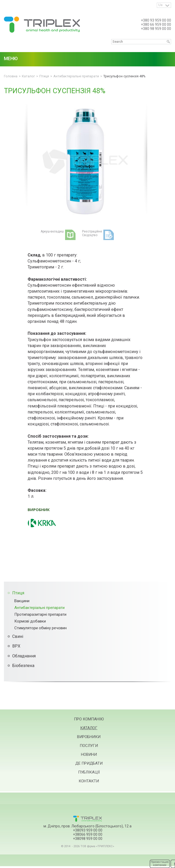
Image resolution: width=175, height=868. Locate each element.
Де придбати (89, 763)
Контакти (89, 781)
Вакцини (22, 601)
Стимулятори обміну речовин (40, 628)
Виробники (89, 737)
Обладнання (24, 656)
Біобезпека (23, 666)
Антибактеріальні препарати (39, 608)
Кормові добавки (30, 621)
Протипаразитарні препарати (40, 614)
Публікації (89, 772)
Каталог (89, 728)
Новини (89, 754)
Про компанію (89, 719)
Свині (18, 636)
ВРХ (16, 646)
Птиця (18, 593)
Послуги (89, 746)
